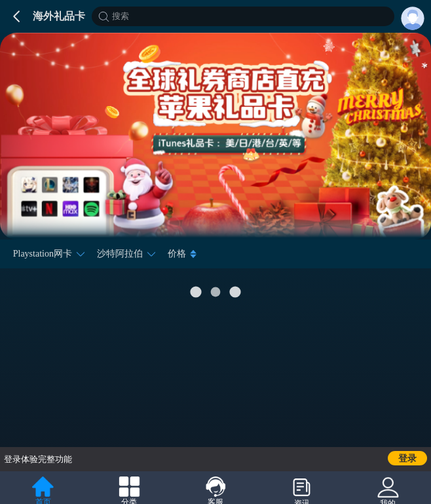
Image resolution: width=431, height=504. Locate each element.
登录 (407, 459)
